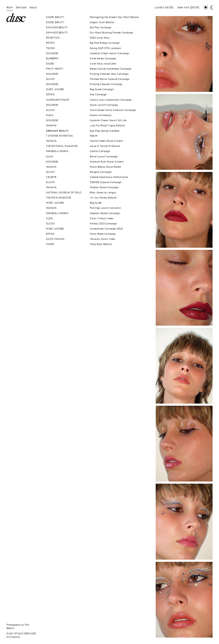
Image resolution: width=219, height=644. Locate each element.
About (33, 7)
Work (10, 7)
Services (21, 7)
